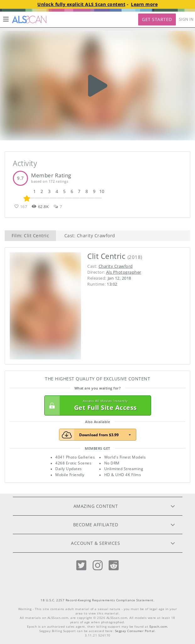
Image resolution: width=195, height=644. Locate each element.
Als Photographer (124, 272)
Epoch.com (158, 627)
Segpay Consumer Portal (135, 631)
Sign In (186, 19)
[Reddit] (114, 565)
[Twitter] (81, 565)
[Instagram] (98, 565)
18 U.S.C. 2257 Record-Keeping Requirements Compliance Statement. (97, 600)
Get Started (157, 19)
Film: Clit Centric (30, 236)
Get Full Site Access (96, 405)
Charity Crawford (116, 266)
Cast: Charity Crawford (90, 236)
